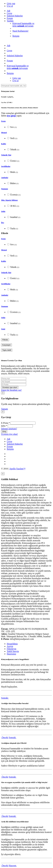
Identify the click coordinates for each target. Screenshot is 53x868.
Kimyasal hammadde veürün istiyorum (23, 25)
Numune (5, 189)
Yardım (10, 21)
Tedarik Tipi (6, 155)
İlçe (3, 223)
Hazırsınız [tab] (11, 654)
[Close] (3, 393)
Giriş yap (11, 3)
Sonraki (5, 698)
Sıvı (12, 127)
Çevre (9, 13)
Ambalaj (5, 178)
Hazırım (13, 866)
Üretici (13, 161)
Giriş (4, 431)
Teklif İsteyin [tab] (13, 651)
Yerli (12, 138)
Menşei (4, 133)
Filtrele (5, 340)
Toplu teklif (7, 350)
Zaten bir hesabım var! (11, 390)
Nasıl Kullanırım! (20, 31)
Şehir (3, 211)
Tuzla (13, 228)
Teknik (13, 149)
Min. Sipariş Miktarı (9, 200)
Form (3, 121)
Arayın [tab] (10, 646)
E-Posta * (6, 423)
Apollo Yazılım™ (17, 469)
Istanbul (14, 217)
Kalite (4, 144)
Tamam (5, 409)
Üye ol (10, 6)
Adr (9, 11)
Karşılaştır (7, 345)
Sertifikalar (6, 166)
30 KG (13, 206)
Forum (10, 18)
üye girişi (11, 116)
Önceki (5, 737)
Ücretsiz (14, 195)
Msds (13, 172)
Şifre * (4, 426)
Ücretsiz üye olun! (10, 387)
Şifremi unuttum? (9, 429)
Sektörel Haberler (15, 16)
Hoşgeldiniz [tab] (12, 644)
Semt (3, 329)
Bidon (13, 183)
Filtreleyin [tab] (12, 649)
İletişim (16, 36)
